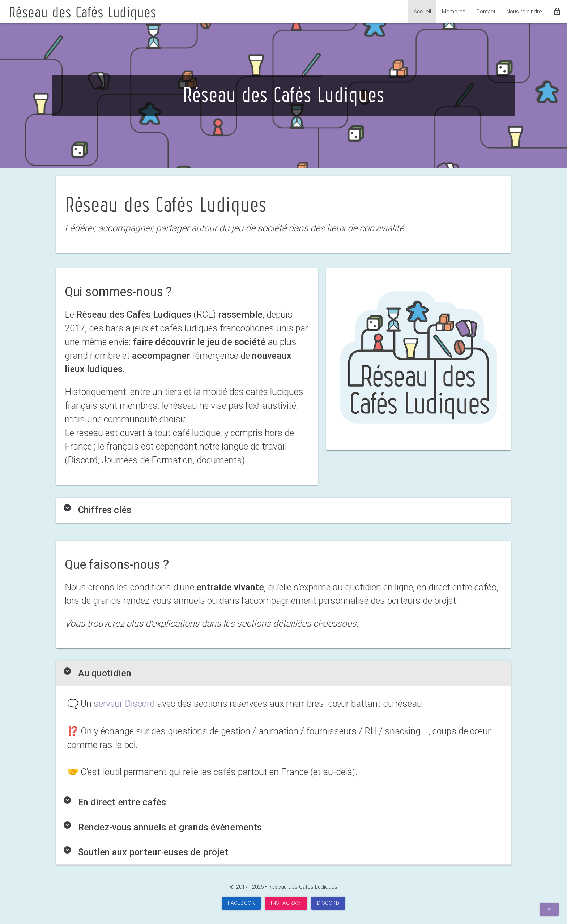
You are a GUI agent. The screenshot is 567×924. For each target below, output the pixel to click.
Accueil (422, 11)
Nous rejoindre (524, 11)
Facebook (241, 903)
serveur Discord (124, 704)
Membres (454, 11)
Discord (328, 903)
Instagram (286, 903)
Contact (486, 11)
